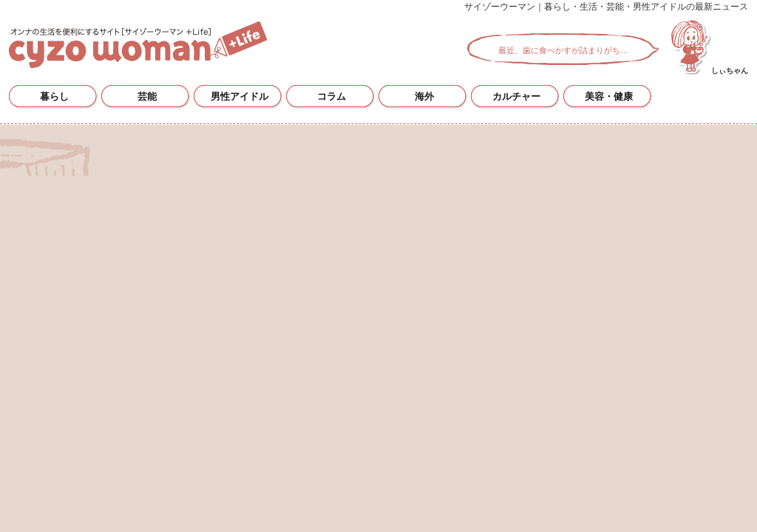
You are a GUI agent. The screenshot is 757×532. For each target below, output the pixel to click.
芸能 (147, 96)
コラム (332, 96)
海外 (424, 96)
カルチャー (516, 96)
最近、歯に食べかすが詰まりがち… (563, 50)
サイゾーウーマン (138, 45)
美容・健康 (609, 96)
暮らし (54, 96)
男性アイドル (240, 96)
